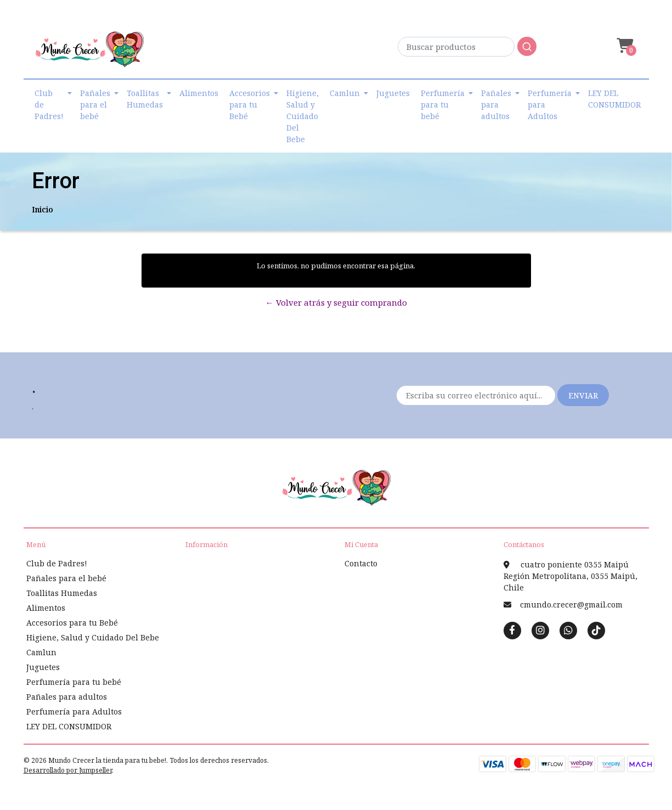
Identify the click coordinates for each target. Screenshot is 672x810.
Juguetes (393, 93)
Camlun (345, 93)
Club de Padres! (49, 105)
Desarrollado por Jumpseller (68, 770)
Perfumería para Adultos (550, 105)
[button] (624, 46)
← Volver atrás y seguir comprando (336, 302)
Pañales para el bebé (95, 105)
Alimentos (199, 93)
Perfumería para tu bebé (443, 105)
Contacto (361, 563)
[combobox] (467, 50)
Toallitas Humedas (145, 99)
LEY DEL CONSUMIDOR (614, 99)
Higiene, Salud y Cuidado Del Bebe (303, 116)
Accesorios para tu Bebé (250, 105)
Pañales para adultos (496, 105)
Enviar (583, 395)
